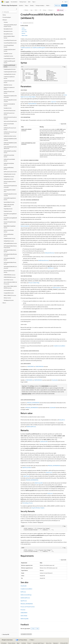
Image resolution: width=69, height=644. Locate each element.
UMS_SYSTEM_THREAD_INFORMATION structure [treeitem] (10, 287)
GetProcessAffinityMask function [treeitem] (9, 168)
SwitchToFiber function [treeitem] (8, 280)
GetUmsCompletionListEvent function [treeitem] (10, 182)
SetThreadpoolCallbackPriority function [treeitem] (10, 263)
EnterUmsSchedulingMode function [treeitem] (9, 105)
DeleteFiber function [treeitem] (8, 85)
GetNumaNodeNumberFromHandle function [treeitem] (10, 148)
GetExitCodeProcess (31, 427)
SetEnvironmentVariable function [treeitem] (9, 231)
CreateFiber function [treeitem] (8, 54)
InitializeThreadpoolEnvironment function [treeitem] (10, 195)
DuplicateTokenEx (32, 104)
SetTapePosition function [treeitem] (9, 241)
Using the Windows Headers (38, 508)
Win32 (36, 10)
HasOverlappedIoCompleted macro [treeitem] (10, 191)
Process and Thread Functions (28, 607)
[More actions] (66, 10)
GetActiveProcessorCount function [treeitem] (9, 114)
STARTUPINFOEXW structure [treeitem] (10, 277)
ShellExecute (51, 268)
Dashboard (64, 5)
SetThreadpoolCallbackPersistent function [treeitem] (10, 255)
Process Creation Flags (34, 283)
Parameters (24, 30)
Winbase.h (51, 10)
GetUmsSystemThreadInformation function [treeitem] (10, 186)
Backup (45, 10)
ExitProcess (50, 493)
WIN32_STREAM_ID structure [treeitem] (10, 295)
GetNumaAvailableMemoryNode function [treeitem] (10, 139)
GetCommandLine (25, 226)
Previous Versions (12, 643)
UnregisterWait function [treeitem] (9, 293)
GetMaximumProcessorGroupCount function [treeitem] (10, 133)
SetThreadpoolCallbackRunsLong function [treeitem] (10, 267)
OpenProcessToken (27, 467)
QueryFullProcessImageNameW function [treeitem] (10, 219)
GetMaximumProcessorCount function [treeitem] (10, 129)
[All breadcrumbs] (22, 10)
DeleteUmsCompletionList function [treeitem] (9, 88)
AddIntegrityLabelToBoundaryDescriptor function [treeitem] (10, 26)
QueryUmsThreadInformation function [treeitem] (10, 223)
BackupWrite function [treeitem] (8, 34)
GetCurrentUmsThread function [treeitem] (10, 121)
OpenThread (26, 476)
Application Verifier (27, 394)
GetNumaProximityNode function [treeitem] (9, 164)
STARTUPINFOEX (39, 366)
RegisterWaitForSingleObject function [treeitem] (10, 227)
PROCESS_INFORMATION (33, 403)
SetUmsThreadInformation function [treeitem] (9, 272)
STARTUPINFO (31, 366)
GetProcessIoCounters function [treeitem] (10, 172)
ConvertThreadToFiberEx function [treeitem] (9, 46)
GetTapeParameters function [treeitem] (10, 174)
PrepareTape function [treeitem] (8, 209)
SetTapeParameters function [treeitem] (10, 238)
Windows (26, 10)
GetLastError (62, 420)
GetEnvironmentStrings (26, 595)
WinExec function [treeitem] (7, 298)
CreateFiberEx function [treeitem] (8, 56)
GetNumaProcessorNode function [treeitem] (9, 156)
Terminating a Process (28, 503)
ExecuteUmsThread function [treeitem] (10, 111)
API (40, 10)
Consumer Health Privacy (38, 643)
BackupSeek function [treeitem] (8, 31)
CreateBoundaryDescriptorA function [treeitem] (10, 50)
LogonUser (54, 102)
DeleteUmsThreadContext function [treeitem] (9, 92)
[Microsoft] (2, 2)
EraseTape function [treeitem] (8, 108)
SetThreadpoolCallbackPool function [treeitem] (9, 259)
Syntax (23, 28)
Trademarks (55, 643)
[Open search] (63, 2)
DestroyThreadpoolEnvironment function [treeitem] (10, 101)
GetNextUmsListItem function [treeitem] (10, 136)
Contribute (24, 643)
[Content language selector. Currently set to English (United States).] (7, 640)
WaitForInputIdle (39, 483)
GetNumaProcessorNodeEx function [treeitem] (9, 160)
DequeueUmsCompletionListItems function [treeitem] (10, 97)
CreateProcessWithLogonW (39, 48)
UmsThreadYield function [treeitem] (9, 290)
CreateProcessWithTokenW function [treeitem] (9, 66)
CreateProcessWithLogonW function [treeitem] (9, 62)
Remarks (23, 33)
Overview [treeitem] (6, 22)
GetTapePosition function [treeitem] (9, 177)
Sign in (66, 2)
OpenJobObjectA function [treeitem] (9, 202)
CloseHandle (55, 380)
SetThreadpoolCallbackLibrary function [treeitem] (10, 251)
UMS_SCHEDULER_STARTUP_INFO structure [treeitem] (10, 283)
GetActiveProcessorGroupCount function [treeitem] (10, 118)
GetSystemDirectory (50, 253)
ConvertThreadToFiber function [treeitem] (10, 43)
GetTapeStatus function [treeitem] (9, 179)
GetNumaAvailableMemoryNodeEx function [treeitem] (10, 144)
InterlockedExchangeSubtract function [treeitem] (10, 199)
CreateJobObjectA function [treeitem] (9, 59)
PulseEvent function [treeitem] (8, 211)
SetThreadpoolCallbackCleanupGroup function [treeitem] (10, 247)
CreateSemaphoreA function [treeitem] (10, 69)
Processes (23, 610)
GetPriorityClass (57, 288)
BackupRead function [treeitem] (8, 29)
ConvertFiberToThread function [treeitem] (10, 40)
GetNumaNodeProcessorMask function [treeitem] (10, 152)
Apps (32, 10)
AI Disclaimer (4, 643)
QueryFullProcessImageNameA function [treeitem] (10, 215)
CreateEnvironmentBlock (59, 346)
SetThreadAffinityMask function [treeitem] (10, 243)
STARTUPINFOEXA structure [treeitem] (10, 275)
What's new (58, 5)
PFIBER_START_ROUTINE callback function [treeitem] (9, 205)
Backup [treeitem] (4, 15)
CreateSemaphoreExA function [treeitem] (10, 72)
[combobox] (9, 12)
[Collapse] (17, 9)
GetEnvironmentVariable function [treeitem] (9, 125)
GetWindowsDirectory (43, 260)
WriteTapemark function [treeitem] (9, 300)
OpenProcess (49, 472)
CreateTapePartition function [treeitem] (10, 74)
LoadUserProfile (44, 441)
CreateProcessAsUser (26, 48)
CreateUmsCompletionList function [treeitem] (9, 78)
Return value (24, 32)
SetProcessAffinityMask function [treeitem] (9, 235)
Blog (18, 643)
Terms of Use (49, 643)
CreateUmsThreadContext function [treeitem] (9, 82)
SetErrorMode (24, 616)
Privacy (29, 643)
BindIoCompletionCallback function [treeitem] (9, 37)
